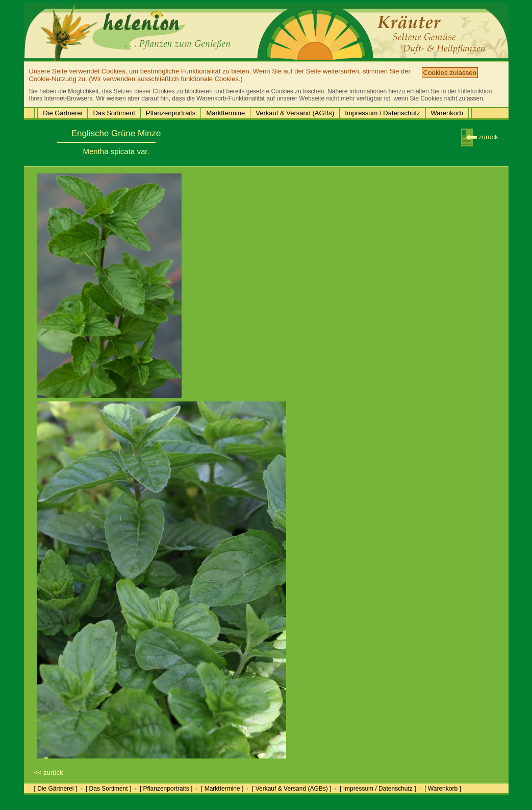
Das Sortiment (114, 113)
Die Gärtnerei (62, 113)
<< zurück (49, 773)
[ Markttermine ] (222, 789)
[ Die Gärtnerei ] (56, 789)
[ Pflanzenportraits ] (166, 789)
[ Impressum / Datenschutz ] (378, 789)
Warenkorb (447, 113)
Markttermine (225, 113)
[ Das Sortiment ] (108, 789)
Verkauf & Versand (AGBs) (295, 113)
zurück (480, 137)
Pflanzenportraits (171, 113)
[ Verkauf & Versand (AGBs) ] (292, 789)
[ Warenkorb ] (443, 789)
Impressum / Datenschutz (382, 113)
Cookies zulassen (450, 73)
